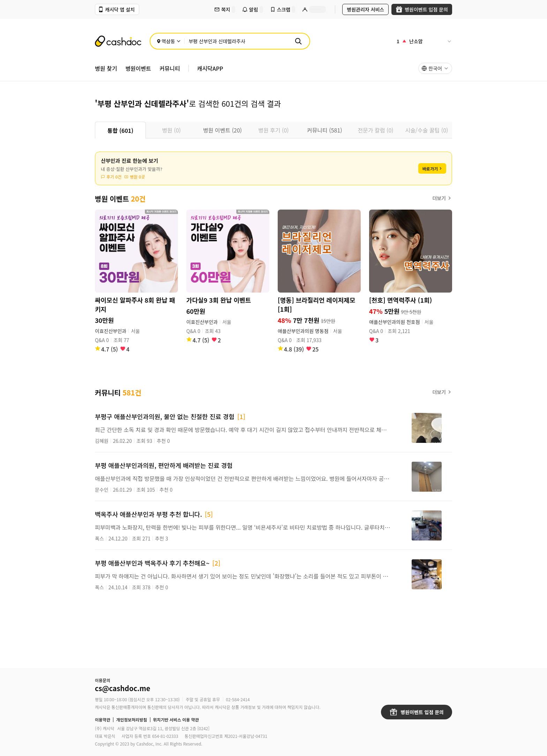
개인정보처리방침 (132, 720)
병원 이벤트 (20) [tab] (222, 130)
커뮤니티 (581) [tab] (325, 130)
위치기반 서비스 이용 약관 (176, 720)
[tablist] (273, 130)
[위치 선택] (169, 41)
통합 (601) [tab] (120, 130)
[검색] (298, 41)
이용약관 (103, 720)
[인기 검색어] (424, 41)
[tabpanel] (273, 392)
